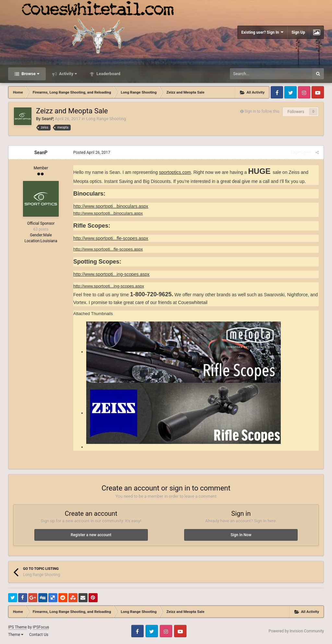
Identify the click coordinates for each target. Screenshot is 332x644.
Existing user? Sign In (262, 32)
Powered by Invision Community (296, 631)
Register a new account (91, 535)
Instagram (304, 92)
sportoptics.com (175, 172)
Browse (30, 74)
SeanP (47, 119)
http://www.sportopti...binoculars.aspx (111, 206)
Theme (16, 635)
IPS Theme (18, 627)
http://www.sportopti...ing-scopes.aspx (111, 274)
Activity (68, 74)
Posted (92, 153)
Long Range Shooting (106, 119)
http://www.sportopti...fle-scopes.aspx (111, 238)
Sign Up (298, 32)
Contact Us (39, 635)
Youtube (318, 92)
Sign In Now (241, 535)
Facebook (277, 92)
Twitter (290, 92)
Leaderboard (108, 74)
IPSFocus (41, 627)
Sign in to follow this (262, 111)
